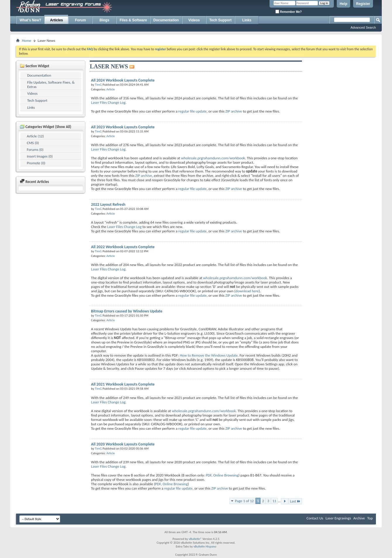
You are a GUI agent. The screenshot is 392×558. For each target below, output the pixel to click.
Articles (56, 20)
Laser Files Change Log (108, 102)
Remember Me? (289, 12)
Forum (81, 20)
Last (295, 501)
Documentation (166, 20)
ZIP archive (234, 111)
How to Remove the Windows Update (209, 355)
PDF (209, 475)
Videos (194, 20)
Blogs (105, 20)
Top (370, 518)
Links (247, 20)
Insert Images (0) (40, 156)
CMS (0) (33, 143)
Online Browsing (226, 475)
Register (363, 4)
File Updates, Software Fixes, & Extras (51, 84)
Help (343, 4)
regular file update (192, 111)
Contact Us (315, 518)
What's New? (30, 20)
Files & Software (133, 20)
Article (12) (35, 136)
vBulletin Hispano (205, 546)
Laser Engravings (338, 518)
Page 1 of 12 (245, 501)
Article (111, 89)
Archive (359, 518)
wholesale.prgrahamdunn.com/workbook (213, 158)
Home (27, 40)
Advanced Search (363, 27)
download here (247, 291)
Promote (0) (36, 163)
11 (274, 501)
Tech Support (220, 20)
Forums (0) (35, 150)
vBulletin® (195, 539)
